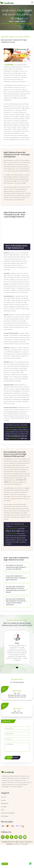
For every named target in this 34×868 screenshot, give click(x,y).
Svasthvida (9, 65)
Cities (17, 21)
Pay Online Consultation (8, 813)
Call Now (5, 864)
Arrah (23, 21)
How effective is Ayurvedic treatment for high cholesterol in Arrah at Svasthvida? (16, 567)
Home (11, 21)
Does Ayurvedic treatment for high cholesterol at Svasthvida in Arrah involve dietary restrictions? (16, 602)
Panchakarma (5, 803)
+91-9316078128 (15, 438)
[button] (17, 668)
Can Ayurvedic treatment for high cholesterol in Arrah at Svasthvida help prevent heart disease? (16, 589)
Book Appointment (12, 758)
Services (3, 800)
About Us (4, 797)
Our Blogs (4, 807)
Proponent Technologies (21, 844)
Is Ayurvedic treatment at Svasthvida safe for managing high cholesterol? (16, 578)
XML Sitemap (5, 816)
